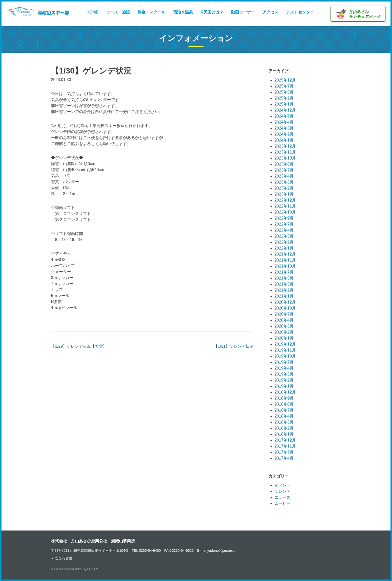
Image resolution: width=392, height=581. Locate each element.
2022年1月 (284, 248)
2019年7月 (284, 362)
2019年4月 (284, 368)
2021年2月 (284, 290)
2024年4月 (284, 122)
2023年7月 (284, 170)
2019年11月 (285, 350)
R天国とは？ (212, 12)
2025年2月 (284, 98)
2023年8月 (284, 164)
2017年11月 (285, 446)
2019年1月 (284, 386)
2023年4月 (284, 176)
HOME (92, 12)
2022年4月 (284, 230)
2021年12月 (285, 254)
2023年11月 (285, 152)
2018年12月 (285, 392)
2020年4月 (284, 320)
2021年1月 (284, 296)
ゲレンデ (282, 491)
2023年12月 (285, 146)
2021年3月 (284, 284)
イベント (282, 485)
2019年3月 (284, 374)
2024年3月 (284, 128)
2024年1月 (284, 140)
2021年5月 (284, 278)
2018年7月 (284, 410)
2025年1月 (284, 104)
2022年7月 (284, 224)
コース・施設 (118, 12)
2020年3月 (284, 326)
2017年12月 (285, 440)
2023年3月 (284, 182)
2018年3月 (284, 422)
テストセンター (300, 12)
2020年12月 (285, 302)
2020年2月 (284, 332)
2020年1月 (284, 338)
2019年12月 (285, 344)
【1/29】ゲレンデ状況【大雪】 (79, 346)
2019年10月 (285, 356)
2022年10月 (285, 212)
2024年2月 (284, 134)
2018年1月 (284, 434)
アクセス (270, 12)
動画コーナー (243, 12)
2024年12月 (285, 110)
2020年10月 (285, 308)
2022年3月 (284, 236)
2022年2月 (284, 242)
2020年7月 (284, 314)
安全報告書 (64, 558)
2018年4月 (284, 416)
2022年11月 (285, 206)
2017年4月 (284, 458)
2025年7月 (284, 86)
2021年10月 (285, 266)
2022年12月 (285, 200)
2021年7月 (284, 272)
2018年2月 (284, 428)
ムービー (282, 503)
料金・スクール (151, 12)
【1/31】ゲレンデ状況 (234, 346)
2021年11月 (285, 260)
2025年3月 (284, 92)
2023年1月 (284, 194)
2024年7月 (284, 116)
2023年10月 (285, 158)
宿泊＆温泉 (183, 12)
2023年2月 (284, 188)
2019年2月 (284, 380)
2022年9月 (284, 218)
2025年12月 (285, 80)
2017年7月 (284, 452)
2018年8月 (284, 404)
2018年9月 (284, 398)
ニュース (282, 497)
